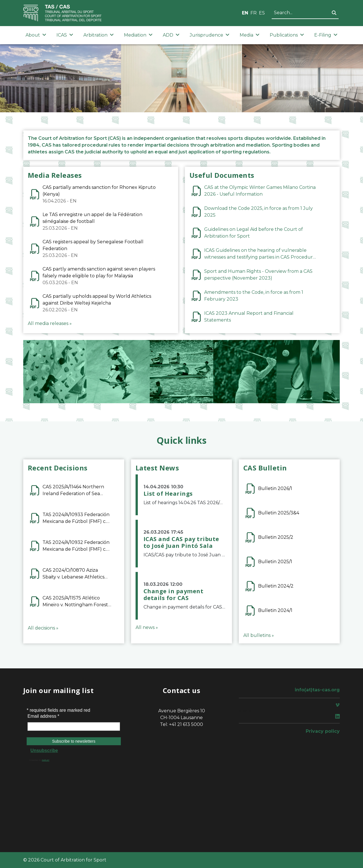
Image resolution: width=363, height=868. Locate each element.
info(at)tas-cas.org (317, 690)
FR (254, 13)
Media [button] (250, 35)
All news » (147, 627)
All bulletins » (259, 635)
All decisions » (43, 628)
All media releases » (50, 323)
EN (245, 13)
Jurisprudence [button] (210, 35)
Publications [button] (287, 35)
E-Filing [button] (326, 35)
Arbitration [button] (99, 35)
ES (262, 13)
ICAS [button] (65, 35)
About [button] (36, 35)
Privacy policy (323, 731)
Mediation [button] (138, 35)
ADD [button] (171, 35)
